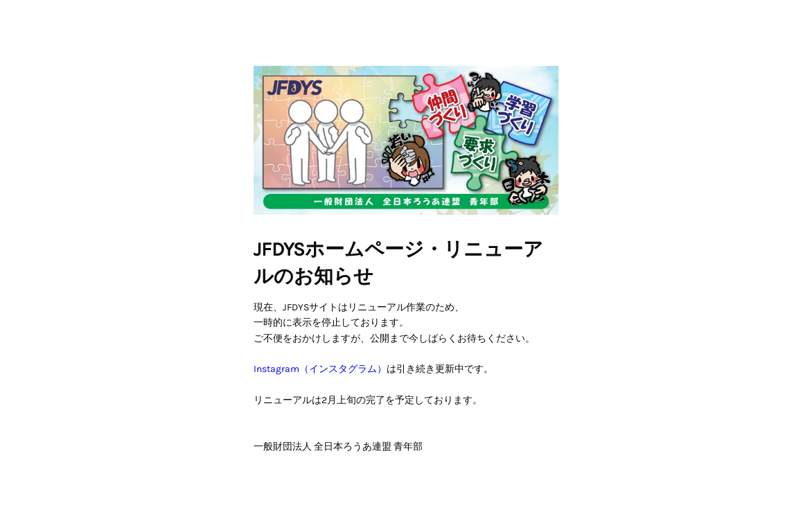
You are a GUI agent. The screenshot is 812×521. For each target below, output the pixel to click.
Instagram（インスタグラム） (320, 369)
